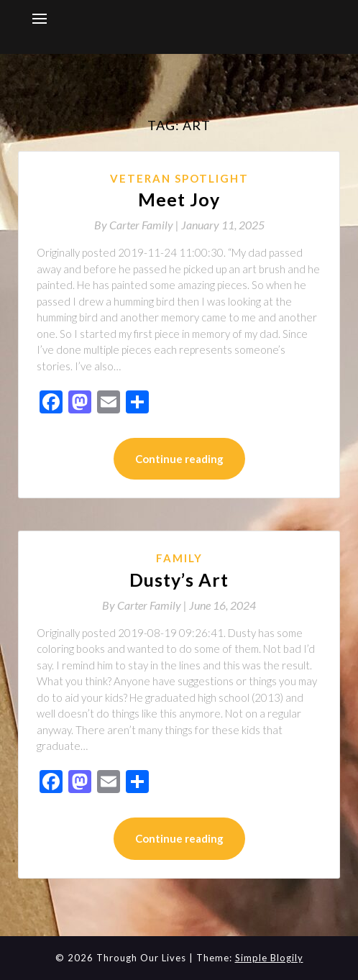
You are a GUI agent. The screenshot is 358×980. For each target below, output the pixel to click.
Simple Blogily (269, 958)
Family (179, 558)
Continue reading (179, 459)
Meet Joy (179, 199)
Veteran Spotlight (179, 178)
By (138, 225)
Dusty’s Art (179, 580)
